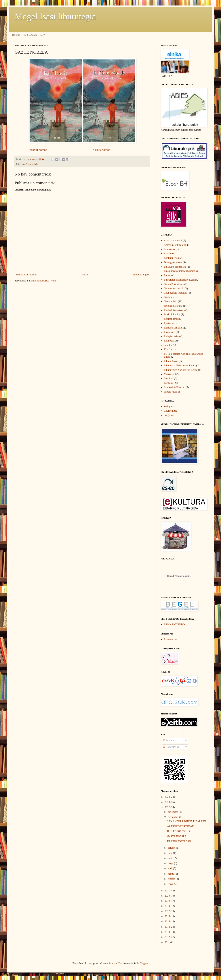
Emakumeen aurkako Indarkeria (180, 271)
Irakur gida (170, 332)
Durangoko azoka (173, 262)
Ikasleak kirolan (172, 314)
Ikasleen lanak (171, 319)
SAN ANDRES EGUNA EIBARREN (186, 821)
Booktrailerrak (172, 258)
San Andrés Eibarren (175, 387)
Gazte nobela (32, 164)
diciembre (173, 812)
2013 (168, 932)
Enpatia (168, 275)
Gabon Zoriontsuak (174, 284)
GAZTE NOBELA (177, 836)
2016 (168, 916)
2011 (168, 942)
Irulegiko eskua (172, 336)
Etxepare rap (170, 639)
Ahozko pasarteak (173, 241)
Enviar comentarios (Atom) (43, 281)
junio (171, 858)
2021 (168, 891)
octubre (172, 848)
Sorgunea (169, 415)
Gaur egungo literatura (176, 293)
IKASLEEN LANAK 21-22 (28, 35)
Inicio (85, 275)
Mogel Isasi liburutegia (55, 16)
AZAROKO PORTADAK (180, 826)
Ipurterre (168, 323)
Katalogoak (170, 341)
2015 (168, 922)
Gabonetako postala (174, 289)
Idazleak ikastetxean (174, 310)
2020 (168, 896)
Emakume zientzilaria (175, 267)
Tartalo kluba (171, 392)
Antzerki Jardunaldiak (175, 245)
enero (171, 884)
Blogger (144, 963)
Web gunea (170, 407)
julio (170, 853)
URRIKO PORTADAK (179, 841)
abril (170, 868)
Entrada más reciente (26, 275)
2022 (168, 807)
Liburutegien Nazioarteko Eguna (181, 370)
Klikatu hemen (39, 150)
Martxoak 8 (170, 374)
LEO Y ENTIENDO (174, 625)
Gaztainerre (170, 297)
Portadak (169, 383)
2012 (168, 937)
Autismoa (169, 254)
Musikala (169, 379)
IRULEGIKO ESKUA (179, 831)
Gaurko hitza (171, 411)
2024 (168, 797)
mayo (171, 863)
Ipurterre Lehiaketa (174, 328)
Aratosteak (170, 249)
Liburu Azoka (171, 361)
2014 (168, 927)
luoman (113, 963)
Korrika (168, 349)
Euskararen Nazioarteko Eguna (180, 280)
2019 (168, 901)
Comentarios (171, 747)
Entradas (169, 741)
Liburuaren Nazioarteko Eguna (180, 366)
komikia (168, 345)
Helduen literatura (173, 306)
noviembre (173, 817)
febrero (172, 879)
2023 (168, 802)
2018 (168, 906)
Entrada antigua (141, 275)
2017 (168, 911)
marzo (171, 874)
